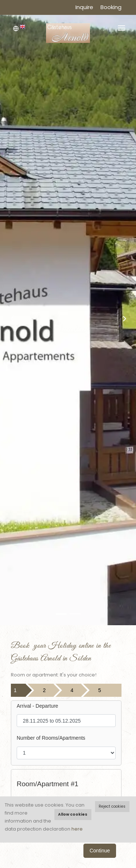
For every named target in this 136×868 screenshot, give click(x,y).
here (77, 829)
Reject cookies (112, 806)
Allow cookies (73, 814)
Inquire (84, 7)
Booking (111, 7)
